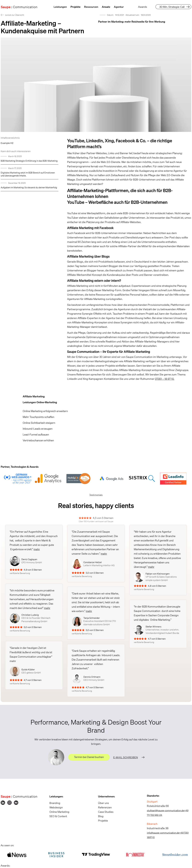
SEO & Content (57, 816)
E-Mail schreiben (126, 757)
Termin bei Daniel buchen (89, 757)
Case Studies (105, 812)
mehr (37, 549)
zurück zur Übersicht (15, 15)
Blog (100, 816)
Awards (143, 7)
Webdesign (55, 807)
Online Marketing (58, 812)
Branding (53, 803)
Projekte (75, 7)
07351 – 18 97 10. (165, 379)
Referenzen (104, 807)
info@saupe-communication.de (162, 833)
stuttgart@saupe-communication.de (164, 810)
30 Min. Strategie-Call (172, 7)
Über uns (102, 803)
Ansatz (106, 7)
